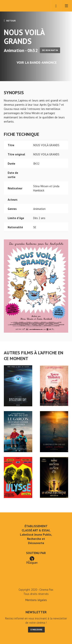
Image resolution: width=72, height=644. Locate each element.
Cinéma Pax (20, 6)
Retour (10, 21)
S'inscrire (36, 630)
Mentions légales (36, 600)
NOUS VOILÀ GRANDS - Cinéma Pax (36, 581)
